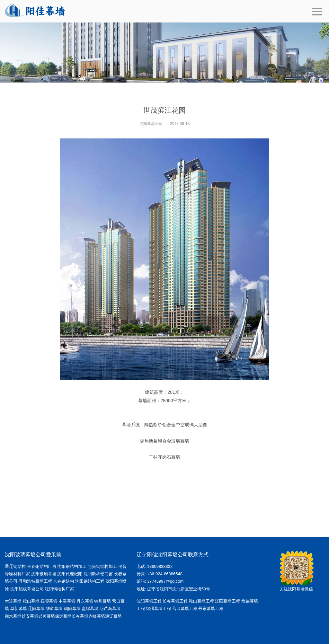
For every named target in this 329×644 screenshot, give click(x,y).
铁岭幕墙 (54, 609)
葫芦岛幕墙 (110, 609)
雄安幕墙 (30, 616)
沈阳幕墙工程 (149, 601)
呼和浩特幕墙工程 (35, 581)
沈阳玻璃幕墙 (44, 574)
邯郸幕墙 (47, 616)
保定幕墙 (63, 616)
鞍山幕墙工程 (201, 601)
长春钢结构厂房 (42, 566)
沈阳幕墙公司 (151, 124)
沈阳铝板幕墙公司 (27, 589)
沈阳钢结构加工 (72, 566)
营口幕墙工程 (185, 609)
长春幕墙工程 (175, 601)
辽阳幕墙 (36, 609)
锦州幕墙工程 (158, 609)
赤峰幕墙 (97, 616)
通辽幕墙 (113, 616)
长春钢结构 (63, 581)
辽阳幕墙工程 (227, 601)
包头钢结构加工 (102, 566)
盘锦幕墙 (90, 609)
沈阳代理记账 (70, 574)
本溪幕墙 (67, 601)
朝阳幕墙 (72, 609)
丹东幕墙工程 (211, 609)
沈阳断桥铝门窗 (98, 574)
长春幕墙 (80, 616)
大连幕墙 (13, 601)
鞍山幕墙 (31, 601)
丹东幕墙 (85, 601)
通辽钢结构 (15, 566)
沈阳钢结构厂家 (59, 589)
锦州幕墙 (102, 601)
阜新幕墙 (19, 609)
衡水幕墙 (13, 616)
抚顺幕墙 (49, 601)
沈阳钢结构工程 (90, 581)
